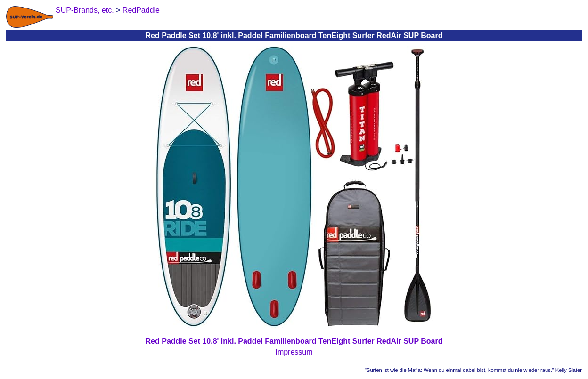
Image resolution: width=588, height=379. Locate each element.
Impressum (294, 352)
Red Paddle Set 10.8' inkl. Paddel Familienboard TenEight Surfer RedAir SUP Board (294, 341)
